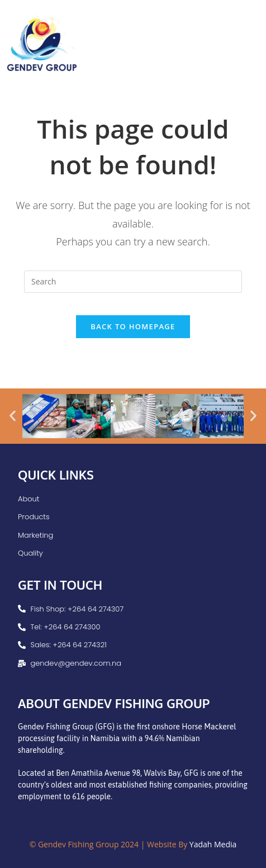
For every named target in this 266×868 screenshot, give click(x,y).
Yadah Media (213, 844)
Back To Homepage (133, 326)
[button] (13, 416)
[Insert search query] (133, 282)
